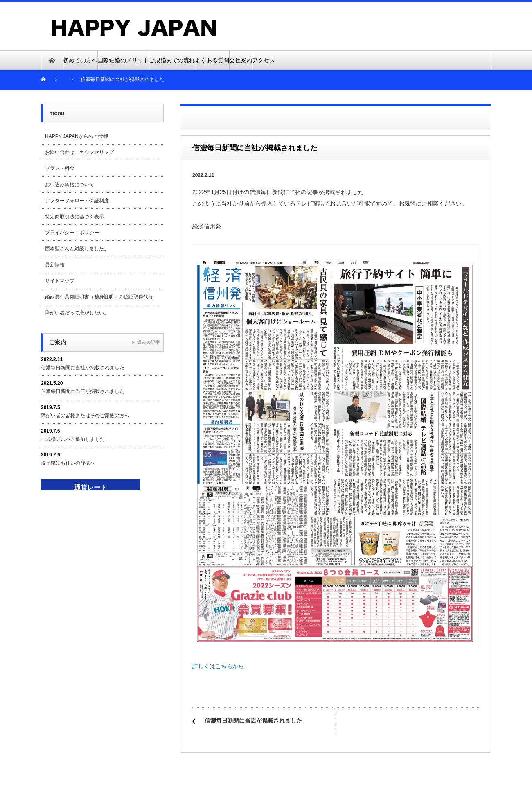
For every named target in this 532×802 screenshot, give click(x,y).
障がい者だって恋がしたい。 (77, 313)
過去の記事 (148, 342)
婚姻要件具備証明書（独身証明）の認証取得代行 (99, 297)
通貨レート (90, 487)
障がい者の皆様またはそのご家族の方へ (85, 416)
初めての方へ (80, 60)
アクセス (264, 60)
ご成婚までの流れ (172, 60)
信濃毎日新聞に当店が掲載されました (253, 721)
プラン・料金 (60, 168)
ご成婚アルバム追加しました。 (75, 439)
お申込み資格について (70, 185)
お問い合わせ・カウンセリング (79, 152)
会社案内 (241, 60)
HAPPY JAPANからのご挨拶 (77, 136)
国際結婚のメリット (123, 60)
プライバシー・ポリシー (72, 233)
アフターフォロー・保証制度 (77, 201)
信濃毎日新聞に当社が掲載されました (83, 368)
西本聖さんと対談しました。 (77, 249)
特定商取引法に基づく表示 (74, 217)
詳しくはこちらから (218, 666)
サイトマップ (60, 281)
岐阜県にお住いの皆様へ (68, 463)
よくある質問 (212, 60)
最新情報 (55, 265)
